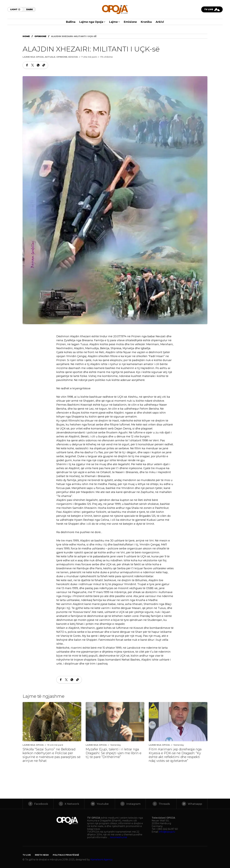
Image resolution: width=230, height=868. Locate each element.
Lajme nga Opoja (33, 57)
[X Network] (69, 804)
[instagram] (130, 804)
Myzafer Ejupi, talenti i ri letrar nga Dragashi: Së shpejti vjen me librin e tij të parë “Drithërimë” (114, 753)
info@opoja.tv (167, 832)
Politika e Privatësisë (66, 855)
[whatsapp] (192, 804)
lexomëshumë (119, 837)
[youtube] (100, 804)
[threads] (161, 804)
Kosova (73, 57)
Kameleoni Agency (101, 860)
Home (26, 36)
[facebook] (38, 804)
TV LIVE (27, 855)
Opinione (40, 36)
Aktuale (50, 57)
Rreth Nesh (42, 855)
